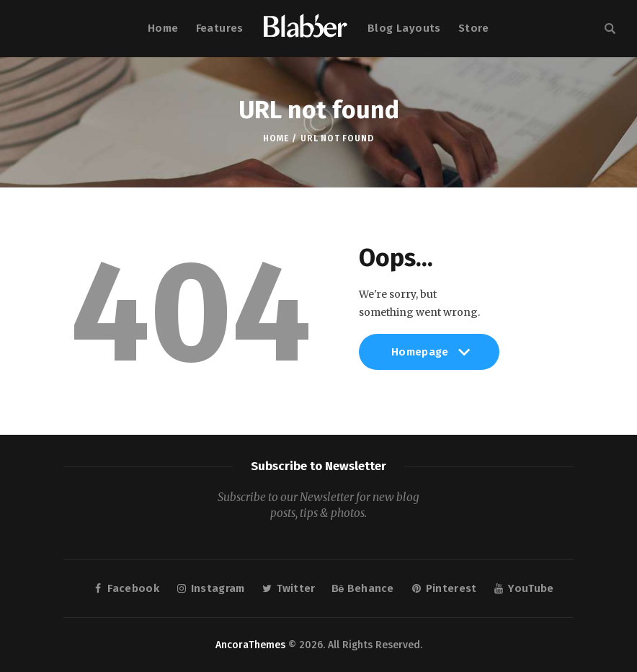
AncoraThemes (250, 645)
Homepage (429, 358)
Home (276, 138)
